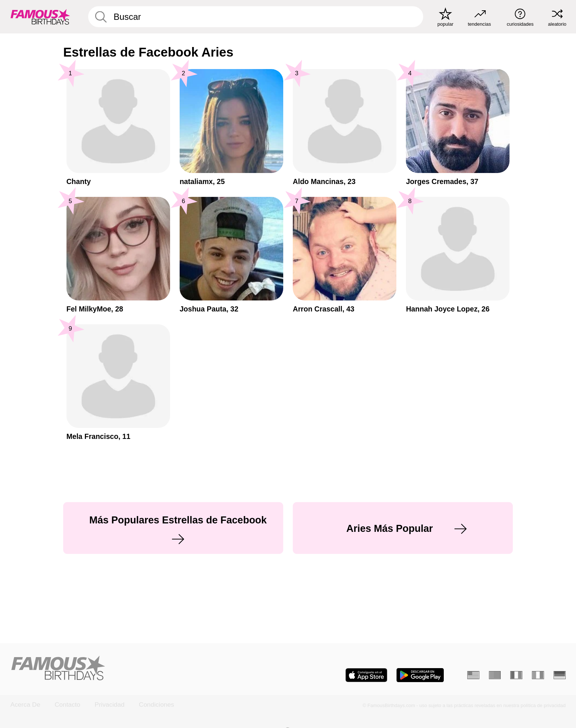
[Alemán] (560, 675)
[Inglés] (473, 675)
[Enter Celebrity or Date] (256, 17)
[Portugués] (495, 675)
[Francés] (516, 675)
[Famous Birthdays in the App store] (366, 675)
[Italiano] (538, 675)
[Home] (147, 669)
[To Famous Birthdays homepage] (40, 17)
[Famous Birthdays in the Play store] (420, 675)
